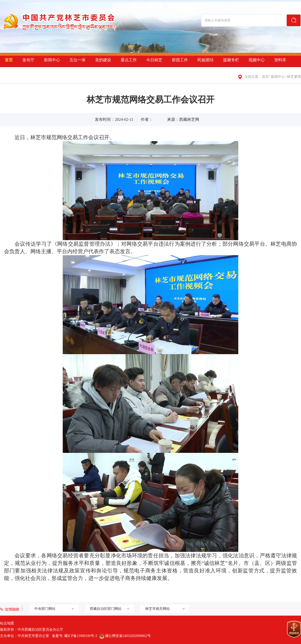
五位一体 (78, 60)
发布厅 (28, 60)
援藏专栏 (231, 60)
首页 (9, 60)
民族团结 (205, 60)
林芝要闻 (294, 77)
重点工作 (129, 60)
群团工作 (180, 60)
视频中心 (257, 60)
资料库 (280, 60)
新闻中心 (52, 60)
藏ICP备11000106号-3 (81, 636)
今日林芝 (154, 60)
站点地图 (7, 623)
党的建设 (103, 60)
